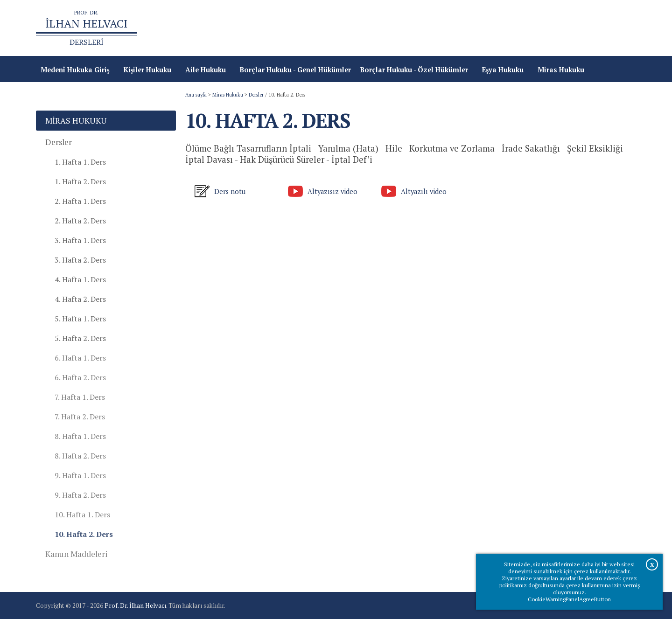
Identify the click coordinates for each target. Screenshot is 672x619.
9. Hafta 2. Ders (80, 495)
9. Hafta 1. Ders (80, 475)
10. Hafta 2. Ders (84, 534)
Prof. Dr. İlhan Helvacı (135, 605)
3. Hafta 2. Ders (80, 260)
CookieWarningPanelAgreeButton (569, 599)
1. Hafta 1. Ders (80, 162)
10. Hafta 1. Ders (82, 515)
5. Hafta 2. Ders (80, 338)
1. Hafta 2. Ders (80, 181)
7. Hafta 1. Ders (80, 397)
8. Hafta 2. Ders (80, 456)
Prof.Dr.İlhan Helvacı (491, 28)
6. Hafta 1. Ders (80, 358)
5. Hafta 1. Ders (80, 319)
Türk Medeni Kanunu (333, 28)
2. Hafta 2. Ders (80, 221)
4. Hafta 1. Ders (80, 279)
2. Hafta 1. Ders (80, 201)
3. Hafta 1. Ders (80, 240)
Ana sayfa (272, 28)
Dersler (256, 95)
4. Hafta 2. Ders (80, 299)
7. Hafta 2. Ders (80, 417)
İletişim (619, 28)
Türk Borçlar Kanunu (412, 28)
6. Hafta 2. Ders (80, 377)
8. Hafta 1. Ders (80, 436)
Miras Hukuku (228, 95)
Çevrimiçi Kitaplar (566, 28)
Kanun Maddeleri (77, 554)
